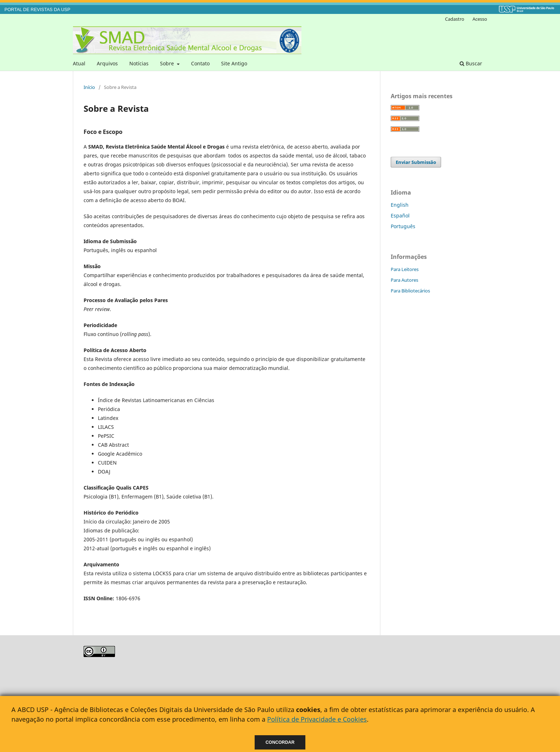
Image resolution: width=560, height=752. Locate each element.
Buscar (471, 63)
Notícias (139, 63)
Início (89, 87)
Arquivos (107, 63)
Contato (200, 63)
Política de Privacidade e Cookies (317, 719)
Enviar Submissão (416, 162)
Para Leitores (405, 269)
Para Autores (404, 280)
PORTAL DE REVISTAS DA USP (37, 10)
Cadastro (455, 19)
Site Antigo (234, 63)
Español (400, 215)
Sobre (168, 63)
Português (403, 226)
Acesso (480, 19)
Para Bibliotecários (410, 291)
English (400, 205)
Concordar (280, 742)
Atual (79, 63)
